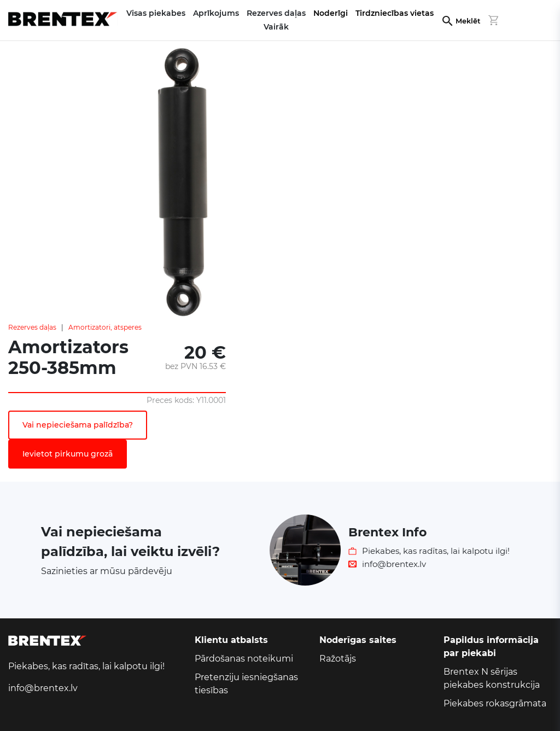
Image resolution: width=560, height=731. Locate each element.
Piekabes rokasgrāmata (495, 703)
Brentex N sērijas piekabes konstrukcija (492, 678)
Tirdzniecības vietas (395, 13)
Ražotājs (338, 659)
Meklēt (468, 21)
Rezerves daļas (32, 327)
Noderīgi (331, 13)
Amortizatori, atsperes (105, 327)
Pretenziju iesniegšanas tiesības (246, 684)
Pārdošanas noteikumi (244, 659)
